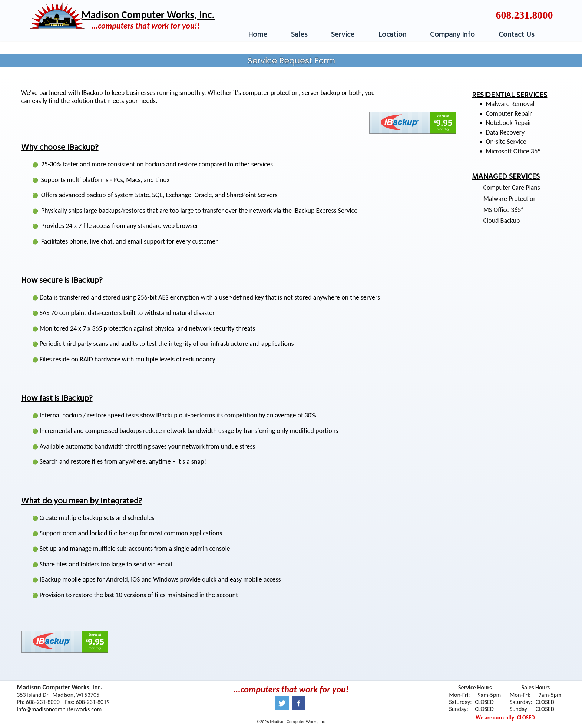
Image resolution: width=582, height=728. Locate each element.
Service (343, 35)
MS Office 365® (504, 210)
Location (392, 35)
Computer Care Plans (511, 188)
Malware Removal (510, 104)
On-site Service (506, 142)
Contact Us (516, 35)
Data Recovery (505, 132)
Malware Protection (510, 199)
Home (258, 35)
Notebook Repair (509, 123)
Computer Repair (509, 113)
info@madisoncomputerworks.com (59, 709)
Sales (299, 35)
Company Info (452, 35)
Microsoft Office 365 (513, 151)
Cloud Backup (501, 221)
